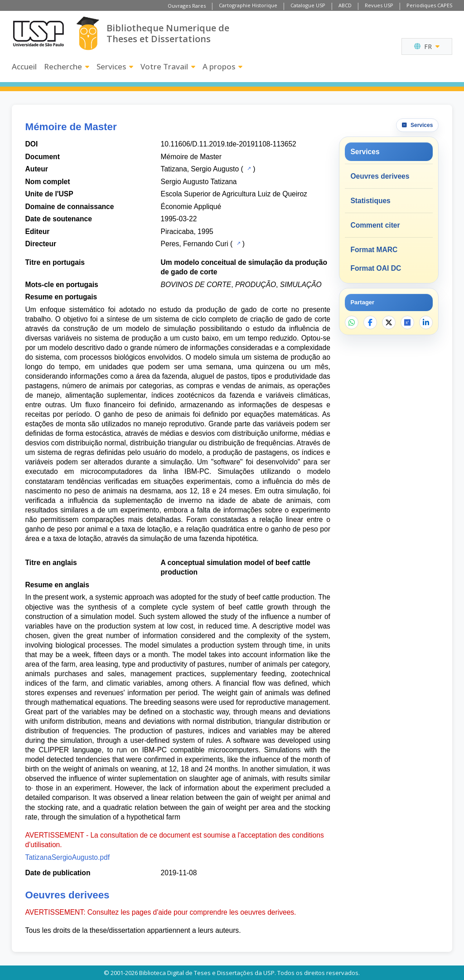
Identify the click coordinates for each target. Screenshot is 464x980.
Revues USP (379, 5)
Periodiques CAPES (429, 5)
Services (115, 66)
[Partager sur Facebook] (370, 322)
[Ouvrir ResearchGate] (407, 322)
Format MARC (374, 250)
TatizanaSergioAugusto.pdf (68, 857)
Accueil (24, 66)
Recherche (67, 66)
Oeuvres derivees (380, 176)
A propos (222, 66)
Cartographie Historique (248, 5)
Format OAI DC (376, 268)
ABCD (345, 5)
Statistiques (370, 201)
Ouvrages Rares (187, 6)
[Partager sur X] (389, 322)
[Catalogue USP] (248, 168)
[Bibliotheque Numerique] (88, 33)
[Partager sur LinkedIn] (426, 322)
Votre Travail (168, 66)
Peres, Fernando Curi (195, 244)
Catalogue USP (308, 5)
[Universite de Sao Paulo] (39, 34)
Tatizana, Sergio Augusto (200, 169)
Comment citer (375, 225)
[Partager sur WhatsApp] (352, 322)
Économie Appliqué (191, 207)
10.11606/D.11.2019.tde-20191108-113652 (229, 144)
